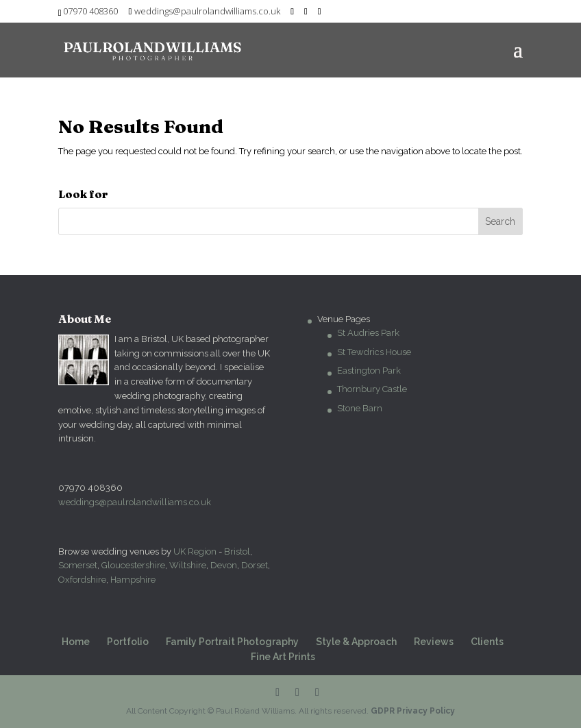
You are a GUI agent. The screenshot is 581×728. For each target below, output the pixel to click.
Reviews (434, 642)
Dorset (255, 565)
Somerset (78, 565)
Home (76, 642)
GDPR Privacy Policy (413, 711)
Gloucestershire (133, 565)
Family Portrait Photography (232, 642)
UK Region (195, 551)
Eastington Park (369, 371)
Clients (487, 642)
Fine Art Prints (283, 657)
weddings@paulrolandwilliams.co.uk (135, 502)
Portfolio (128, 642)
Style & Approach (356, 642)
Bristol (237, 551)
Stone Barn (360, 408)
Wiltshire (188, 565)
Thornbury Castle (372, 389)
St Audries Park (368, 333)
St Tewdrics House (374, 352)
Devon (224, 565)
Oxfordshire (82, 580)
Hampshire (133, 580)
